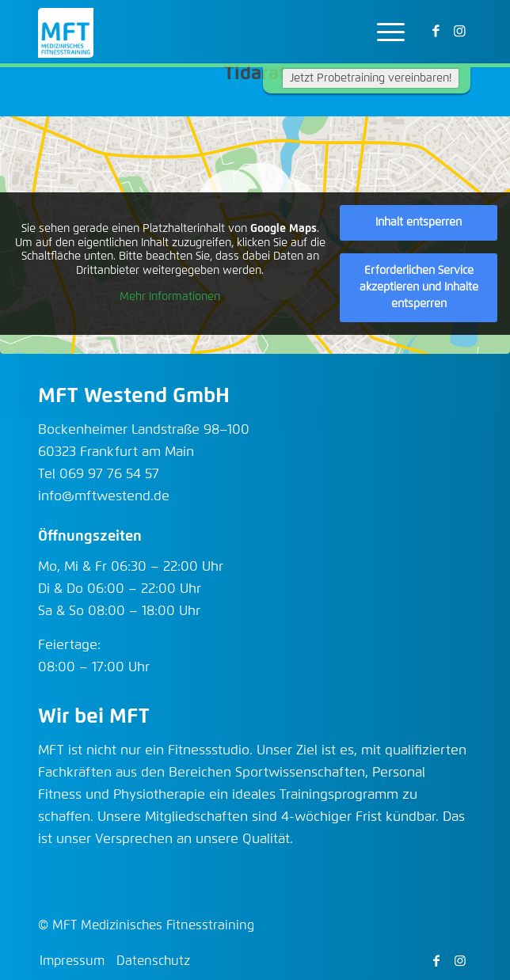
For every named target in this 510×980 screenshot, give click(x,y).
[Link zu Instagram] (460, 32)
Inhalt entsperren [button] (419, 222)
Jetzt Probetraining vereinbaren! (371, 78)
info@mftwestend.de (104, 497)
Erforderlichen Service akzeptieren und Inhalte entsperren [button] (419, 287)
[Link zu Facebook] (436, 32)
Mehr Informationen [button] (170, 298)
